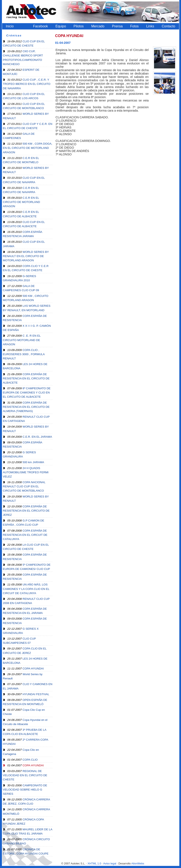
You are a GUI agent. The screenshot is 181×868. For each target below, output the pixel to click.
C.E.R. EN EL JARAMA (30, 437)
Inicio (10, 26)
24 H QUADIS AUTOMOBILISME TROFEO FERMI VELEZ (26, 472)
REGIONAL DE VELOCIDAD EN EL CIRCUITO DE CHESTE (25, 775)
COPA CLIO (23, 760)
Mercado (98, 26)
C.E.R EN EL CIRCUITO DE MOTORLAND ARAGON (21, 202)
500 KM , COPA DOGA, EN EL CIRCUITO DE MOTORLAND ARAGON (28, 148)
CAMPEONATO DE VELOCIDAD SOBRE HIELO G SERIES (25, 790)
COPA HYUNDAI (26, 669)
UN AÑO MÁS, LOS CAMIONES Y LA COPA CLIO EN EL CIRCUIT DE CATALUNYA (26, 589)
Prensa (117, 26)
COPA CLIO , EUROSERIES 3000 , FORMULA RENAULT (24, 354)
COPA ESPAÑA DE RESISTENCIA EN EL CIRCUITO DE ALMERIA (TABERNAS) (26, 407)
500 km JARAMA (26, 462)
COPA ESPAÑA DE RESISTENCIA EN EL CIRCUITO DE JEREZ (26, 511)
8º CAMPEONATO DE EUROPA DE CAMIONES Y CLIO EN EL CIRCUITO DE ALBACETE (27, 393)
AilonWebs (138, 863)
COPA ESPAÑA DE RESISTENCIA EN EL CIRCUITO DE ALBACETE (26, 378)
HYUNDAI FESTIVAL (28, 694)
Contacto (168, 26)
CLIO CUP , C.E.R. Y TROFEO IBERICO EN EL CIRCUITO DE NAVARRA (27, 84)
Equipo (61, 26)
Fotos (134, 26)
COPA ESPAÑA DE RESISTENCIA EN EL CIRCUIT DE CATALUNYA (25, 535)
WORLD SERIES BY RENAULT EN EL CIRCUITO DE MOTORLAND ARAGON (26, 256)
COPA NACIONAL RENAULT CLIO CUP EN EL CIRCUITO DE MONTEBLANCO (24, 486)
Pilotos (79, 26)
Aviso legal (110, 863)
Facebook (40, 26)
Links (150, 26)
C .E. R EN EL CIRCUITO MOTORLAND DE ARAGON (22, 340)
